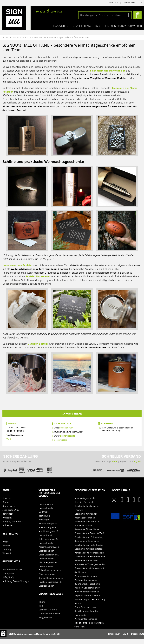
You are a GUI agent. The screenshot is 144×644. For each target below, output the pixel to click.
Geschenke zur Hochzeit (86, 566)
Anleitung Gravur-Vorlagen (16, 586)
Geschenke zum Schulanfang (89, 542)
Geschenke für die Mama (87, 534)
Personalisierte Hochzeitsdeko (89, 558)
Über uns (7, 503)
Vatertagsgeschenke (85, 523)
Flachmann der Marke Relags (108, 71)
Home (5, 37)
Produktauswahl (66, 433)
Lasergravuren (46, 509)
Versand (7, 551)
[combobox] (105, 15)
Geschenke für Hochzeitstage (89, 554)
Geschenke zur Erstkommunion (90, 562)
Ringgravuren (45, 623)
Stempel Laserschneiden (51, 583)
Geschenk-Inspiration (90, 495)
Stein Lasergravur (47, 532)
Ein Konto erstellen (132, 3)
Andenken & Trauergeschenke (89, 569)
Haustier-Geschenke (85, 507)
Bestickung (44, 521)
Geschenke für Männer (86, 519)
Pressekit (7, 523)
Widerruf (7, 558)
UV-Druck (43, 517)
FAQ (9, 444)
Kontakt (12, 428)
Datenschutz (138, 639)
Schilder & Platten (48, 615)
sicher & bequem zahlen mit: (28, 467)
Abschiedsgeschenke (85, 503)
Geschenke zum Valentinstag (89, 550)
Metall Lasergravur (48, 528)
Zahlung (7, 554)
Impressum (114, 639)
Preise (5, 547)
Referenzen (8, 519)
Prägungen (44, 525)
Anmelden (114, 3)
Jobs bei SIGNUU (11, 515)
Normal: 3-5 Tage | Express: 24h (116, 467)
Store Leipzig (9, 511)
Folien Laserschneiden (50, 575)
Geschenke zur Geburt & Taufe (90, 538)
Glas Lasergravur (47, 579)
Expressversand (60, 445)
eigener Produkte (68, 441)
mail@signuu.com (15, 440)
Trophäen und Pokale (49, 619)
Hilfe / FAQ (8, 582)
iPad (41, 611)
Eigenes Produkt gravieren (124, 26)
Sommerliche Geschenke (87, 546)
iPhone (42, 607)
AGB (126, 639)
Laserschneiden (46, 513)
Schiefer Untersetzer (38, 276)
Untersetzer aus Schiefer (18, 265)
